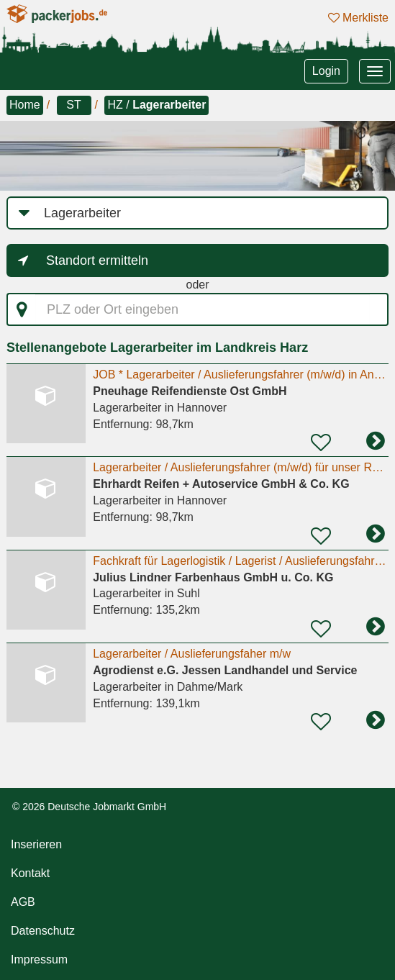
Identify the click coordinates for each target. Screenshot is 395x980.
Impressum (39, 959)
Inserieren (36, 844)
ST (73, 105)
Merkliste (358, 18)
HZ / (156, 105)
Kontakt (30, 873)
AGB (23, 902)
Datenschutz (43, 931)
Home (25, 105)
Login (326, 71)
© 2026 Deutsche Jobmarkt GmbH (89, 807)
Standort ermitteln (97, 260)
